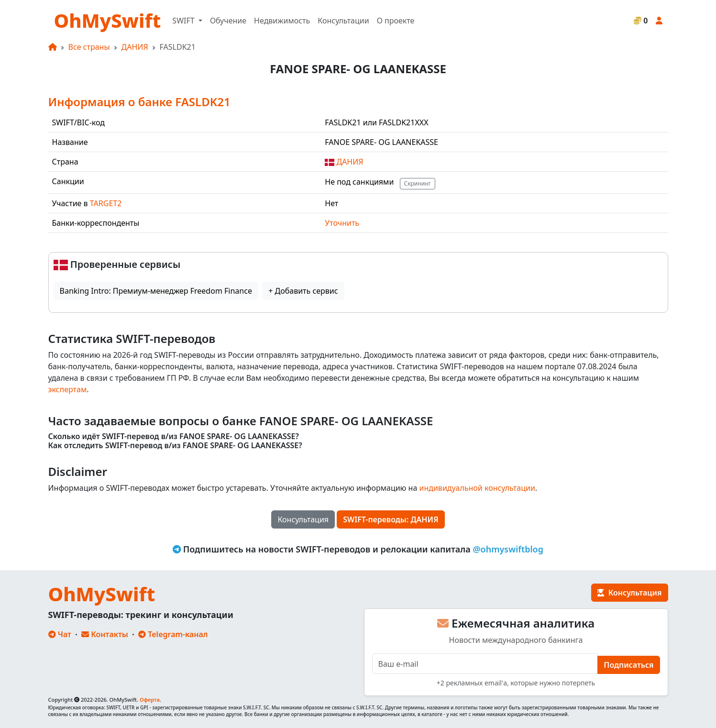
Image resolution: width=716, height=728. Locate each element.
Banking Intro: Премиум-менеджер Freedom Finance (156, 291)
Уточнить (342, 223)
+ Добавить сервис (303, 291)
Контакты (105, 634)
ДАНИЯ (135, 47)
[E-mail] (485, 664)
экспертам (68, 389)
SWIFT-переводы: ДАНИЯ (391, 519)
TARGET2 (106, 203)
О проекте (396, 21)
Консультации (343, 21)
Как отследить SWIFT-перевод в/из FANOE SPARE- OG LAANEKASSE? (175, 446)
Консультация (303, 519)
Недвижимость (282, 21)
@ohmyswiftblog (508, 549)
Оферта (150, 700)
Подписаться (628, 665)
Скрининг (418, 183)
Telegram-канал (173, 634)
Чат (60, 634)
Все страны (89, 47)
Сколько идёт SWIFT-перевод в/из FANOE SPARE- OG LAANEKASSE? (174, 436)
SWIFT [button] (184, 21)
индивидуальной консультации (477, 488)
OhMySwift (108, 20)
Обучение (228, 21)
